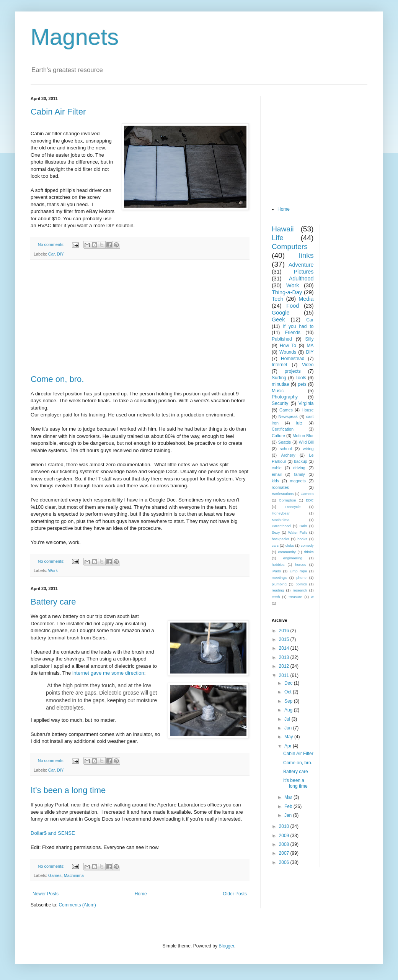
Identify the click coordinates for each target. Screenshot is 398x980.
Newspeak (288, 416)
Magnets (75, 37)
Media (306, 299)
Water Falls (298, 532)
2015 (285, 639)
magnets (298, 481)
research (300, 590)
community (287, 552)
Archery (288, 455)
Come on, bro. (57, 379)
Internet (280, 365)
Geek (278, 320)
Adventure (301, 265)
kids (275, 481)
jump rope (298, 571)
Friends (293, 333)
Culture (278, 436)
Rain (303, 526)
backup (301, 461)
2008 (285, 844)
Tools (301, 378)
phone (301, 578)
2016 (285, 631)
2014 (285, 648)
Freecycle (293, 507)
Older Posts (235, 894)
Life (278, 238)
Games (55, 875)
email (277, 474)
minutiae (280, 384)
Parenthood (281, 526)
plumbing (279, 584)
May (289, 737)
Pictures (304, 272)
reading (278, 590)
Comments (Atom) (77, 905)
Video (308, 365)
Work (53, 570)
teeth (276, 597)
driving (299, 468)
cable (277, 468)
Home (141, 894)
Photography (285, 397)
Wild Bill (306, 442)
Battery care (53, 602)
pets (302, 384)
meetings (279, 578)
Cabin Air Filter (58, 112)
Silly (309, 339)
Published (282, 339)
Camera (307, 494)
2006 (285, 862)
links (306, 255)
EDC (310, 500)
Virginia (306, 403)
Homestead (293, 359)
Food (293, 306)
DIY (60, 254)
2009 (285, 836)
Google (281, 313)
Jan (289, 815)
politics (301, 584)
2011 (285, 675)
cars (275, 545)
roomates (280, 487)
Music (278, 391)
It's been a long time (68, 790)
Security (280, 403)
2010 (285, 826)
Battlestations (283, 494)
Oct (289, 692)
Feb (289, 806)
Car (51, 254)
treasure (295, 597)
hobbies (278, 565)
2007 (285, 853)
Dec (289, 683)
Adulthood (301, 279)
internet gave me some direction (108, 673)
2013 (285, 657)
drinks (309, 552)
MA (310, 346)
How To (288, 346)
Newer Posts (46, 894)
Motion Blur (303, 436)
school (286, 449)
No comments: (52, 244)
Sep (289, 701)
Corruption (288, 500)
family (299, 474)
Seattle (285, 442)
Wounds (288, 352)
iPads (276, 571)
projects (293, 371)
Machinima (74, 875)
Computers (290, 247)
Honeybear (281, 513)
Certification (283, 429)
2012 (285, 666)
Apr (289, 746)
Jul (288, 719)
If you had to (298, 326)
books (302, 539)
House (307, 410)
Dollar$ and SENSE (53, 833)
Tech (277, 299)
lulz (299, 423)
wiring (308, 449)
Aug (289, 710)
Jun (289, 728)
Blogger (226, 946)
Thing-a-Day (287, 292)
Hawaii (283, 229)
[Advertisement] (140, 317)
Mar (289, 797)
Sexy (276, 532)
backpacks (280, 539)
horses (301, 565)
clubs (290, 545)
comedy (307, 545)
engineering (293, 558)
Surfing (279, 378)
